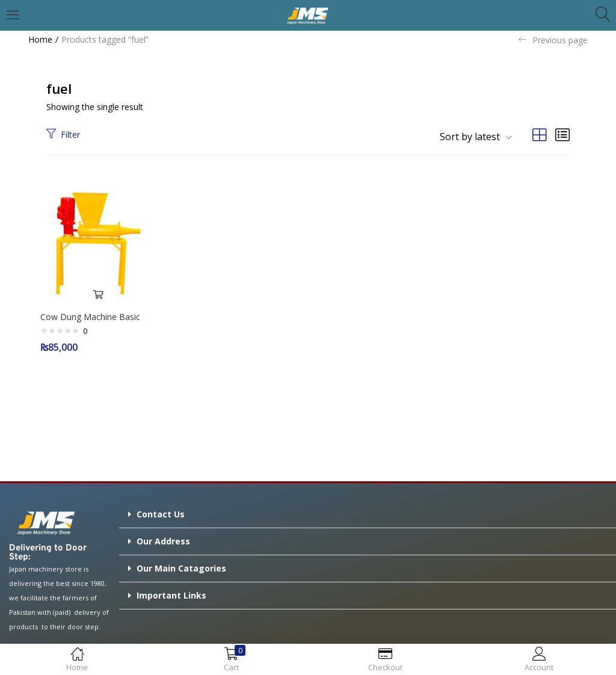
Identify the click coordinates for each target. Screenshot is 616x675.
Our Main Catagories (181, 565)
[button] (471, 137)
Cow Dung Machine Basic (93, 314)
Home (40, 39)
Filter (63, 134)
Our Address (163, 538)
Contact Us (161, 511)
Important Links (171, 592)
